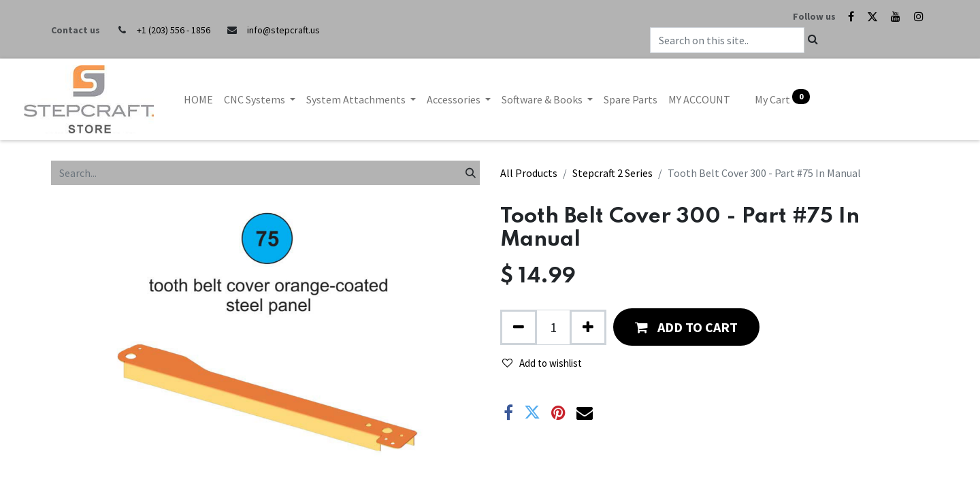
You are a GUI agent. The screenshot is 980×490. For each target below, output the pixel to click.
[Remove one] (519, 327)
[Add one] (588, 327)
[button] (686, 327)
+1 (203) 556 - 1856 (174, 30)
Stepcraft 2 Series (612, 173)
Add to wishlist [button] (542, 363)
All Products (529, 173)
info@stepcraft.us (283, 30)
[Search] (471, 173)
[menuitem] (198, 99)
